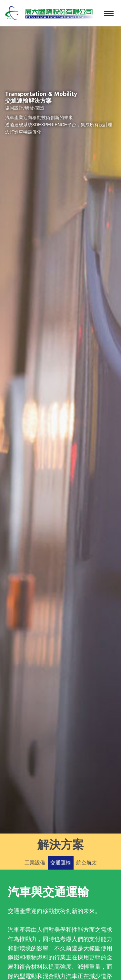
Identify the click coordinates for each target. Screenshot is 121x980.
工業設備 (35, 863)
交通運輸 (61, 863)
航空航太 (86, 863)
